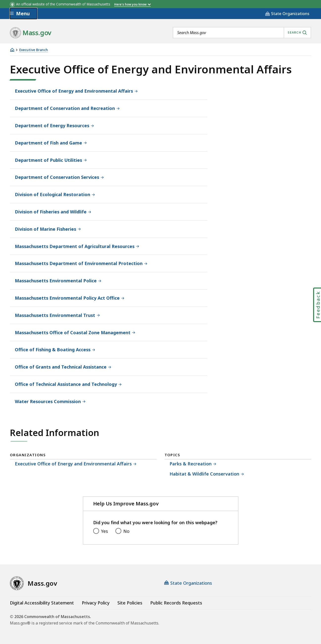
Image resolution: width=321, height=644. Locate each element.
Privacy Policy (96, 603)
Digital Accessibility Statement (42, 603)
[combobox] (242, 33)
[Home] (12, 50)
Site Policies (130, 603)
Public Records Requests (176, 603)
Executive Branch (34, 50)
